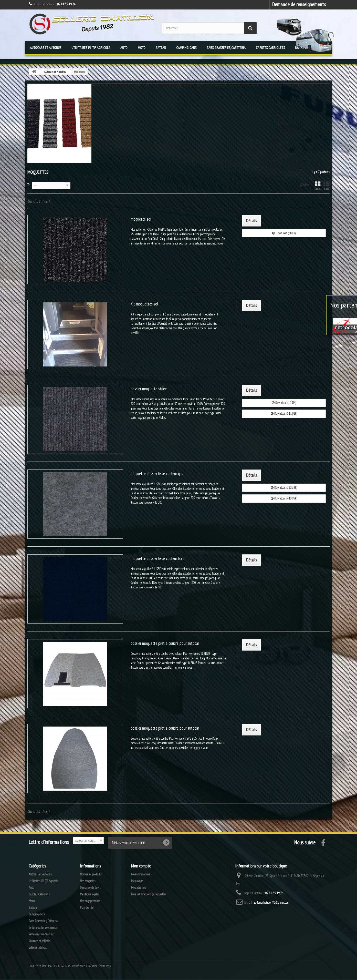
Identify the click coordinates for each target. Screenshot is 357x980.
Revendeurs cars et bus (41, 934)
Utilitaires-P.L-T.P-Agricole (91, 48)
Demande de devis (90, 888)
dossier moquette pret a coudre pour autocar (165, 643)
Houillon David (50, 966)
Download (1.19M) (284, 403)
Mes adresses (138, 888)
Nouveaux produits (91, 874)
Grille (318, 186)
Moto (142, 48)
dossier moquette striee (149, 389)
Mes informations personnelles (149, 894)
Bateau (161, 48)
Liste (327, 186)
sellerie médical (38, 948)
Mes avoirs (137, 881)
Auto (124, 48)
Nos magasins (88, 881)
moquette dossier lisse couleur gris (157, 474)
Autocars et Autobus (46, 48)
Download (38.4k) (284, 233)
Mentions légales (90, 894)
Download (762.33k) (284, 488)
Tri (29, 185)
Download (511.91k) (284, 414)
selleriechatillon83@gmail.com (272, 902)
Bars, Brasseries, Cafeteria (226, 48)
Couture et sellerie (39, 941)
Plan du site (87, 908)
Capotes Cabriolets (270, 48)
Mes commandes (140, 874)
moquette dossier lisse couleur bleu (157, 558)
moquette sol (141, 219)
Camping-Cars (186, 48)
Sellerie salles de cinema (43, 928)
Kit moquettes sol (144, 304)
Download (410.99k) (284, 498)
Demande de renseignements (299, 4)
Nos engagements (90, 901)
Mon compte (141, 866)
